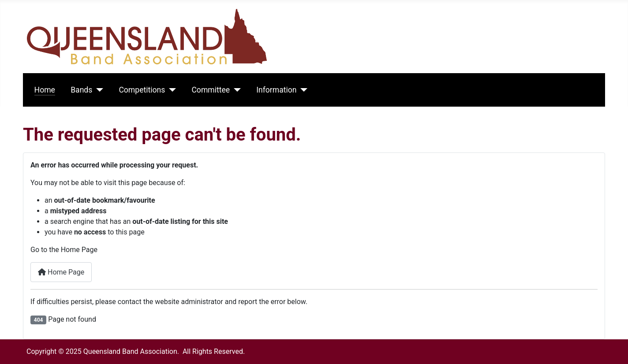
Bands (81, 90)
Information (276, 90)
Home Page (61, 272)
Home (45, 90)
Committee (211, 90)
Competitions (142, 90)
